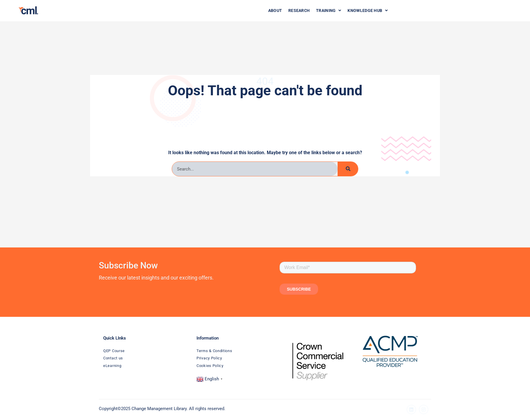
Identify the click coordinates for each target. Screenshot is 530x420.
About (275, 10)
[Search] (348, 169)
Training (326, 10)
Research (298, 10)
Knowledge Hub (364, 10)
